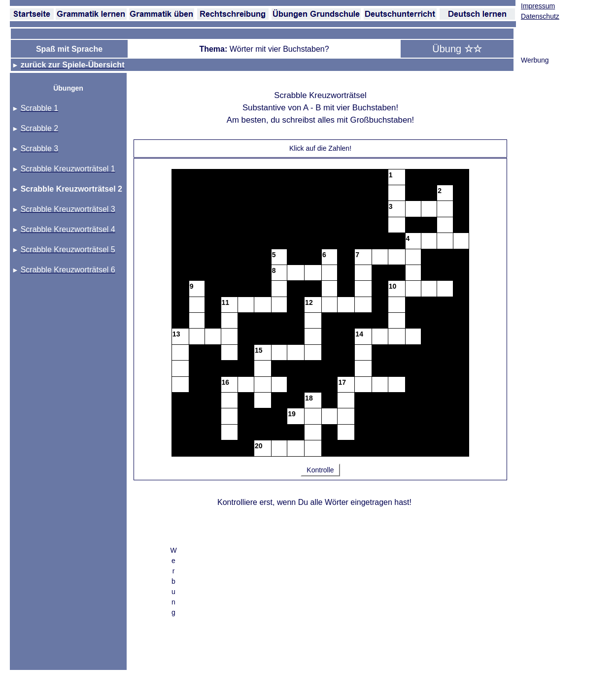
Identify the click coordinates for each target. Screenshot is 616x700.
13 (176, 334)
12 (309, 302)
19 (292, 414)
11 (226, 302)
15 (259, 350)
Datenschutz (540, 16)
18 (309, 398)
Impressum (538, 6)
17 (342, 382)
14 (359, 334)
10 (393, 286)
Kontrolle (320, 470)
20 (259, 446)
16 (226, 382)
